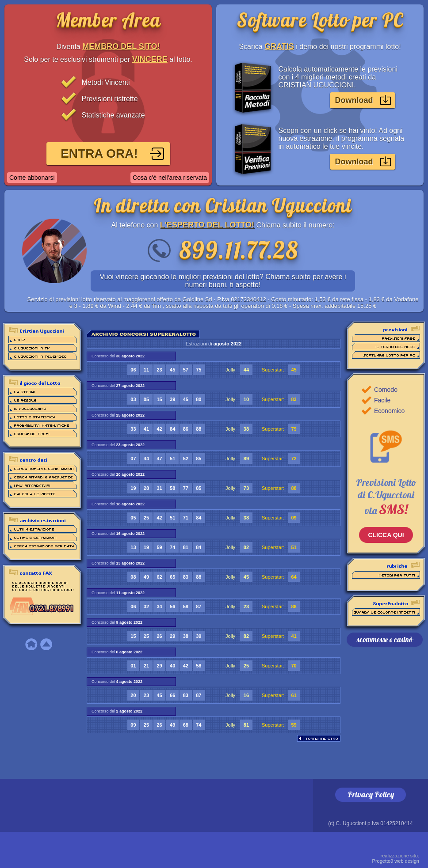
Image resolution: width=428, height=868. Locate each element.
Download (354, 100)
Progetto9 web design (396, 858)
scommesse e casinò (385, 639)
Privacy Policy (371, 794)
